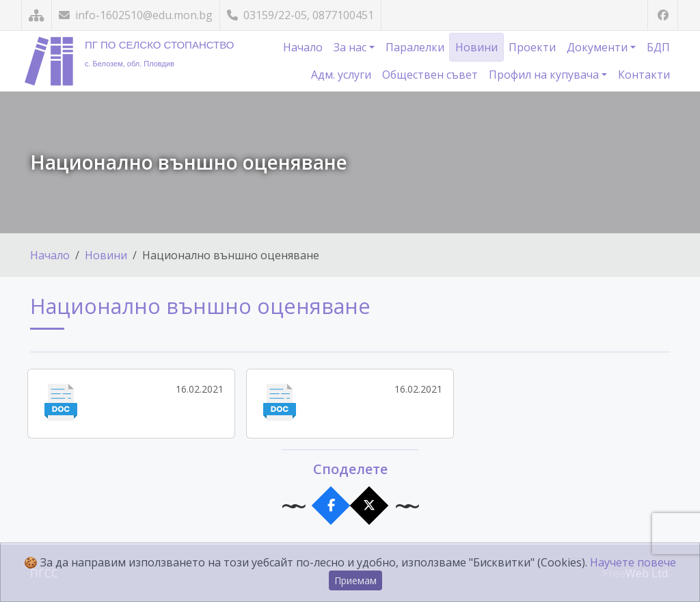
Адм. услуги (341, 75)
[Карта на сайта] (37, 15)
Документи (598, 47)
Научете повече (633, 562)
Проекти (532, 47)
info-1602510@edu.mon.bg (136, 15)
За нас (351, 47)
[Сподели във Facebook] (331, 505)
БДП (658, 47)
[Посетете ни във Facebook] (663, 15)
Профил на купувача (545, 75)
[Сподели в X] (369, 505)
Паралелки (415, 47)
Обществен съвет (430, 75)
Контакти (644, 75)
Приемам (355, 580)
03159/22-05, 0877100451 (300, 15)
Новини (476, 47)
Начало (303, 47)
